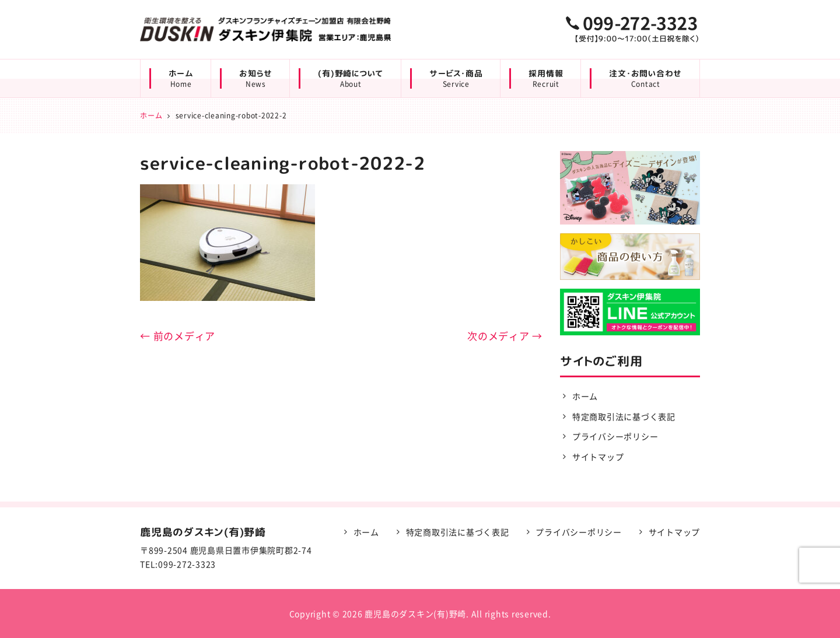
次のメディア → (505, 336)
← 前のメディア (178, 336)
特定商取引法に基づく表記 (624, 416)
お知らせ (256, 79)
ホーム (181, 79)
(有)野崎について (351, 79)
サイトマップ (598, 457)
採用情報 (546, 79)
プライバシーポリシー (615, 436)
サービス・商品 (456, 79)
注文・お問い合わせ (645, 79)
